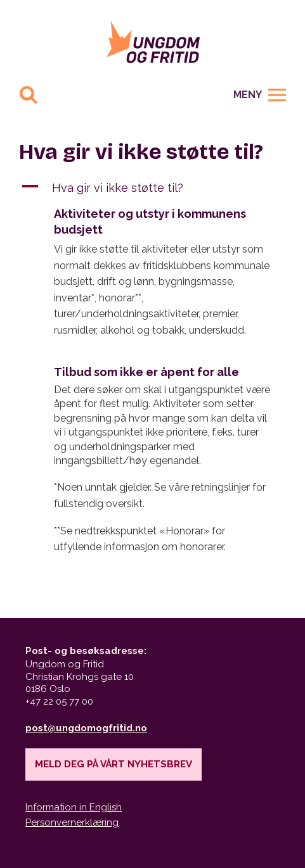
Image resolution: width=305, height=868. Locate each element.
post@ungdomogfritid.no (86, 728)
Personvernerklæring (72, 822)
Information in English (74, 807)
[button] (152, 188)
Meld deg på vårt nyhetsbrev (114, 764)
